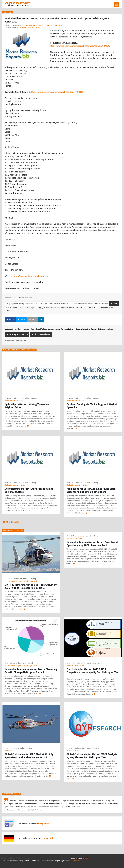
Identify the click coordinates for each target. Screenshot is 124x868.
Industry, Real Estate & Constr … (87, 748)
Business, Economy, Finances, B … (88, 663)
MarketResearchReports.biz (30, 28)
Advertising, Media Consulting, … (26, 398)
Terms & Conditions (32, 861)
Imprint (9, 861)
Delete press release (17, 334)
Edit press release (41, 334)
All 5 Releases (10, 522)
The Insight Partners (74, 538)
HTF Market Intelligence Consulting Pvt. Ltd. (21, 581)
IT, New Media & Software (23, 748)
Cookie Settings (77, 861)
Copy (114, 304)
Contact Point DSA (47, 861)
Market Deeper (10, 751)
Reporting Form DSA (63, 861)
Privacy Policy (18, 861)
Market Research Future (75, 666)
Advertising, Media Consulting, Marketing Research (43, 25)
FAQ (3, 861)
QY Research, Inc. (73, 751)
